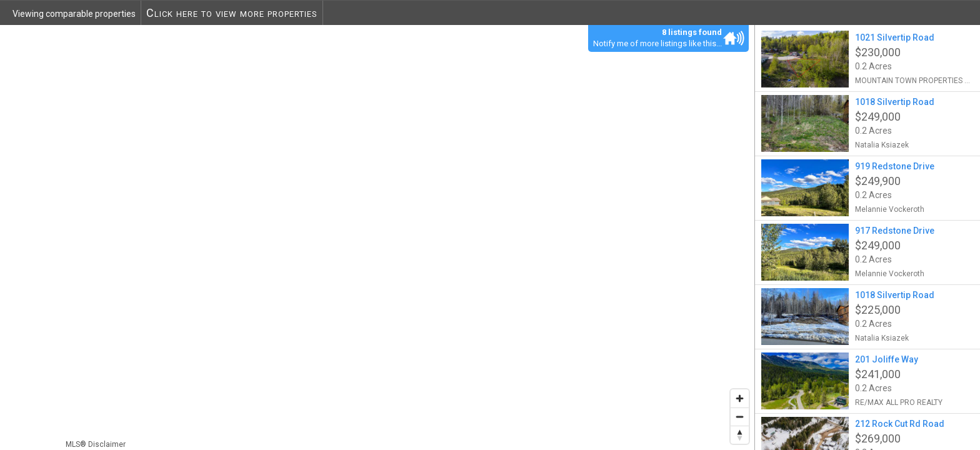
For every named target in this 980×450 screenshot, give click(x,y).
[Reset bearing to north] (740, 435)
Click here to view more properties (232, 13)
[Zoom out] (740, 417)
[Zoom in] (740, 398)
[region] (377, 237)
